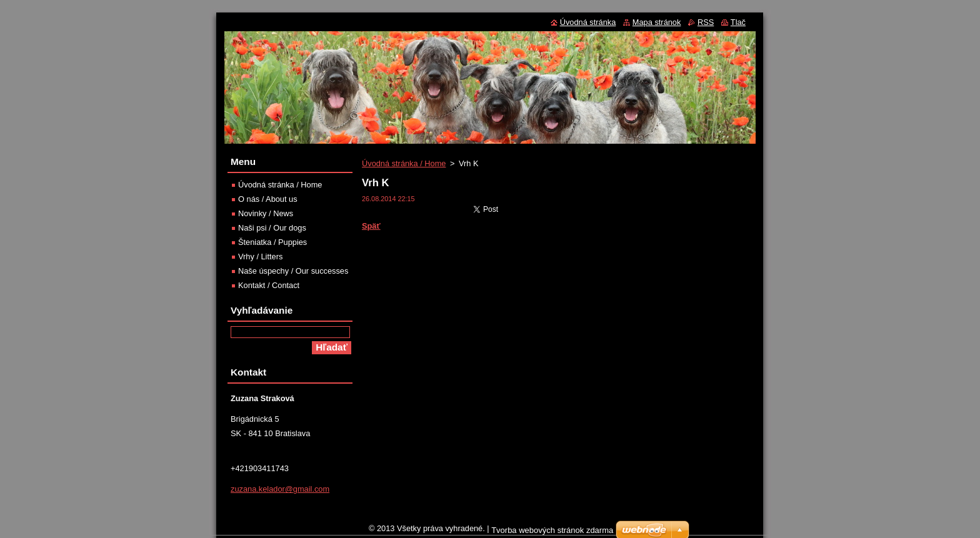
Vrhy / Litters (260, 257)
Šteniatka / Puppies (272, 242)
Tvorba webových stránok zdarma (552, 533)
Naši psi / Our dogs (272, 228)
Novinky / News (266, 213)
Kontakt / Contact (269, 285)
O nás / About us (268, 199)
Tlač (738, 22)
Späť (371, 226)
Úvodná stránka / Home (404, 163)
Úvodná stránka (588, 22)
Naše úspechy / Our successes (293, 271)
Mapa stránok (657, 22)
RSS (706, 22)
